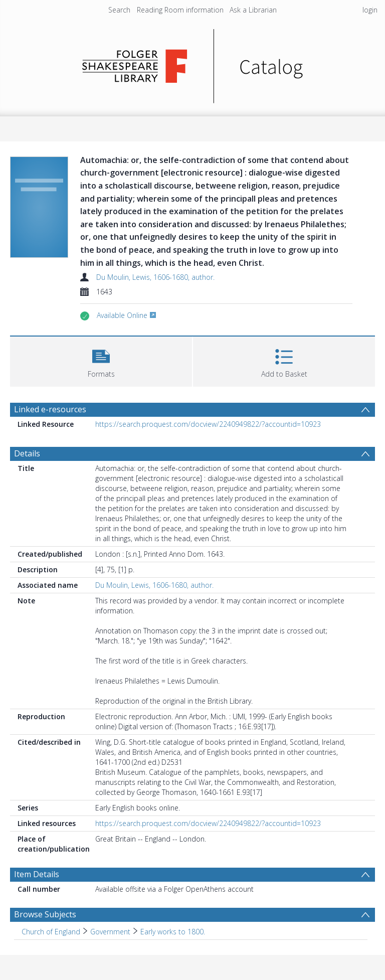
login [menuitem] (370, 10)
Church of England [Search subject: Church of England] (51, 932)
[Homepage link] (193, 63)
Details (27, 453)
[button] (101, 360)
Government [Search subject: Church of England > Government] (110, 932)
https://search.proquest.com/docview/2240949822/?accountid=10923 (208, 424)
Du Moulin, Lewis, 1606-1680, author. (155, 277)
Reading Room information (180, 10)
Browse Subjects (45, 914)
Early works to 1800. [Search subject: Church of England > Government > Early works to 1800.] (173, 932)
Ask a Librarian (253, 10)
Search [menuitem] (119, 10)
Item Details (37, 874)
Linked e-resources (50, 409)
